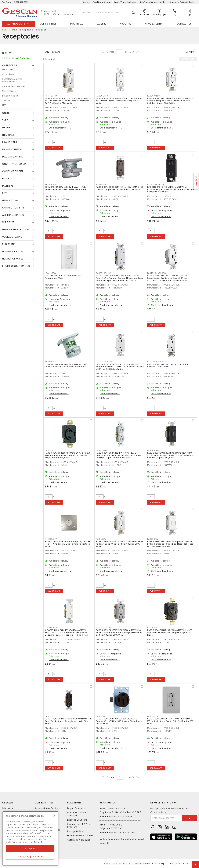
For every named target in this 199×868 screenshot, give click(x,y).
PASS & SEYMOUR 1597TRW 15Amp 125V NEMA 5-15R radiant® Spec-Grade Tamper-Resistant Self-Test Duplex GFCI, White (68, 101)
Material (8, 186)
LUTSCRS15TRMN (156, 184)
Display (7, 53)
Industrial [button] (77, 24)
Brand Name (10, 142)
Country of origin (14, 164)
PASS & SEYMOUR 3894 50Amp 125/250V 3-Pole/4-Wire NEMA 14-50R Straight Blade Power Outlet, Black (119, 721)
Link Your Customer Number (153, 2)
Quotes (87, 2)
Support (10, 2)
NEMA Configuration (16, 230)
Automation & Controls (47, 808)
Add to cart (54, 148)
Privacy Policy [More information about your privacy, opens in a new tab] (40, 842)
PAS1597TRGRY (104, 628)
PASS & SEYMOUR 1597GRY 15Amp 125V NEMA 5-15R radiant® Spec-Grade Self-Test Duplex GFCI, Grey (171, 721)
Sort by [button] (190, 52)
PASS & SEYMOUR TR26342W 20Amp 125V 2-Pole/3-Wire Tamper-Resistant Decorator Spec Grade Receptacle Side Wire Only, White (120, 278)
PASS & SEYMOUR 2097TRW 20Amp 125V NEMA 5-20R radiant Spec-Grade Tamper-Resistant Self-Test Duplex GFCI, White (171, 101)
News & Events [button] (154, 24)
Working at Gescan (102, 2)
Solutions (74, 803)
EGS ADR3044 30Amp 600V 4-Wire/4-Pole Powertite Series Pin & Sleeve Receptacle (66, 188)
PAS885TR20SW (155, 362)
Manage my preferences (30, 856)
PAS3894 (101, 716)
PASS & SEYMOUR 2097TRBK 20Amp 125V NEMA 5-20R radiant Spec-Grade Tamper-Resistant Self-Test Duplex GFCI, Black (170, 455)
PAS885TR (101, 184)
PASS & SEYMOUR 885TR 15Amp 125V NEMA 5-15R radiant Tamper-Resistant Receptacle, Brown (120, 188)
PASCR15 (49, 716)
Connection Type (13, 208)
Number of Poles (13, 251)
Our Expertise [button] (48, 24)
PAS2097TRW (154, 96)
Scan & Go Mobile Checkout (77, 814)
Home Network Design (80, 836)
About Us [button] (126, 24)
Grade (6, 128)
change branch (69, 14)
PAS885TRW (102, 96)
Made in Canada (12, 157)
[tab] (18, 53)
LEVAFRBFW (51, 273)
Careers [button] (101, 24)
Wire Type (8, 222)
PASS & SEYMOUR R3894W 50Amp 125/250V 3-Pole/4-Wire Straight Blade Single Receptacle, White (68, 544)
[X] (54, 816)
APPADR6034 (52, 362)
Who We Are (9, 808)
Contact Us (184, 24)
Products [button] (19, 24)
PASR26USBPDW (104, 362)
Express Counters (77, 820)
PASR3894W (51, 539)
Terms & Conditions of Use (134, 863)
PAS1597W (101, 539)
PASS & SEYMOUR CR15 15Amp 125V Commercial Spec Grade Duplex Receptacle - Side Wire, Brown (68, 721)
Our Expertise (44, 803)
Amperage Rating (13, 215)
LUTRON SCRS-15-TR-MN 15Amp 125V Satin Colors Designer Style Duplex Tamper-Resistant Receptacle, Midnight (171, 189)
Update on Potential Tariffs (182, 2)
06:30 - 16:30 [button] (50, 14)
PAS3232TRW (103, 450)
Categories (10, 65)
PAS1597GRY (153, 716)
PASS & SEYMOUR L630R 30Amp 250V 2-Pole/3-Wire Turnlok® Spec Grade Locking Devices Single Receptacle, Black (68, 455)
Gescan (8, 803)
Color (6, 113)
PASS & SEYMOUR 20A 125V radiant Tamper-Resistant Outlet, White (169, 365)
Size (5, 193)
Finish (6, 179)
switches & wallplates (21, 30)
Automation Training (79, 840)
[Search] (109, 13)
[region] (30, 838)
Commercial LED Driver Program (80, 825)
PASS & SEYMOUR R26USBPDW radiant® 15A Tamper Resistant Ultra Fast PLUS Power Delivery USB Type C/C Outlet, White (120, 367)
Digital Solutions (76, 808)
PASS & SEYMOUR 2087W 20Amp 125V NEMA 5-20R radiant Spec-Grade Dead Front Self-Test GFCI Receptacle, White (170, 544)
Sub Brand (9, 244)
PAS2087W (153, 539)
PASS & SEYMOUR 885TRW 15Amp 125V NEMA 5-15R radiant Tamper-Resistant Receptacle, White (119, 101)
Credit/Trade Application (126, 2)
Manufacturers (12, 149)
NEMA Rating (10, 200)
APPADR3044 (52, 184)
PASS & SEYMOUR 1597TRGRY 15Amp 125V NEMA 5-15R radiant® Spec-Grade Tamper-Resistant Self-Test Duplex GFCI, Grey (119, 633)
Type (5, 120)
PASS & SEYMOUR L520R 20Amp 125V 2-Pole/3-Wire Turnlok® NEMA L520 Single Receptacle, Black (170, 633)
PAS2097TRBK (154, 450)
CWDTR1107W (52, 628)
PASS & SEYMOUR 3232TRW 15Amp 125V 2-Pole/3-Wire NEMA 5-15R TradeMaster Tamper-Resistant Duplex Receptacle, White (120, 455)
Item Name (8, 135)
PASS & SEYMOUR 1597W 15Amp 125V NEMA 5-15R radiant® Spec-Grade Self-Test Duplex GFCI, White (120, 544)
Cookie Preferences (113, 864)
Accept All (30, 848)
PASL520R (152, 628)
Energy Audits (75, 831)
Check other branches (59, 128)
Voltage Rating (12, 237)
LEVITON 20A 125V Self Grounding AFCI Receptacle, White (64, 277)
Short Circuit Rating (16, 266)
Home (5, 30)
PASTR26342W (103, 273)
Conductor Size (13, 171)
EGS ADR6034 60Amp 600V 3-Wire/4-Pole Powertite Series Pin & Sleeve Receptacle (66, 365)
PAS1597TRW (51, 96)
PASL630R (50, 450)
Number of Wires (13, 259)
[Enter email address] (166, 818)
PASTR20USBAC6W (157, 273)
